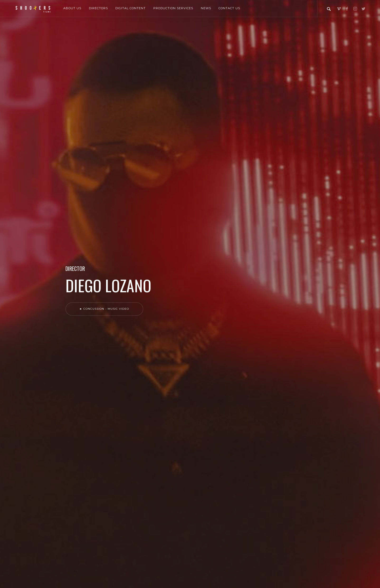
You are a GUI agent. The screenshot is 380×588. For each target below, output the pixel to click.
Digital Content (130, 8)
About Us (72, 8)
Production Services (173, 8)
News (206, 8)
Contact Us (229, 8)
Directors (98, 8)
